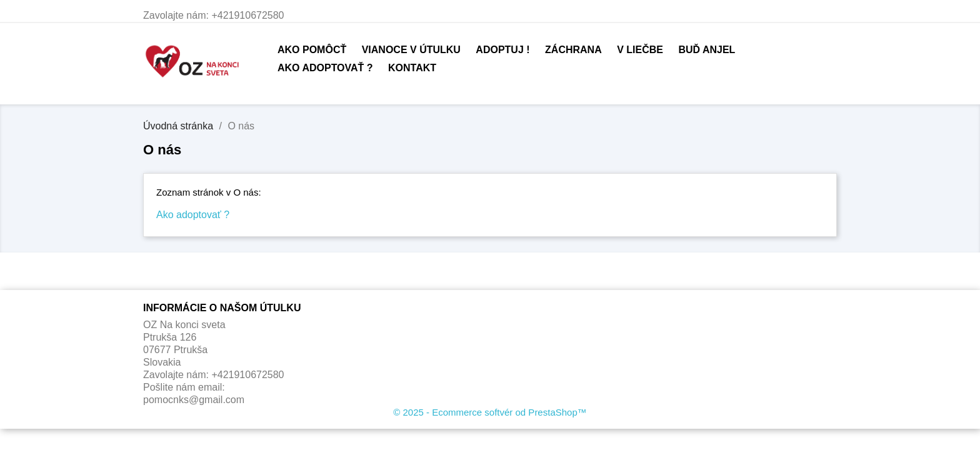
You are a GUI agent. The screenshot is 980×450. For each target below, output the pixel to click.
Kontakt (412, 68)
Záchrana (573, 50)
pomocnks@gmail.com (194, 400)
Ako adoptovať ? (325, 68)
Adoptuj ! (502, 50)
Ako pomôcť (312, 50)
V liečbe (640, 50)
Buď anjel (707, 50)
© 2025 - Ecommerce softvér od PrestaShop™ (490, 412)
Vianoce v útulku (411, 50)
